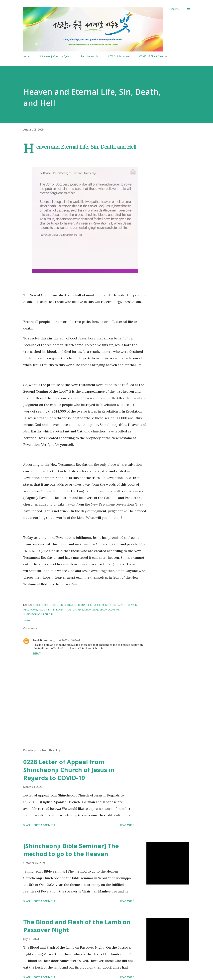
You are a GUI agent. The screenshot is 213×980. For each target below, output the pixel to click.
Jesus (42, 610)
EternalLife (84, 605)
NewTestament (56, 610)
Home (26, 56)
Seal (96, 610)
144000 (37, 605)
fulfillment (101, 605)
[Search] (175, 9)
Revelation (84, 610)
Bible (45, 605)
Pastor (71, 610)
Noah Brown (40, 640)
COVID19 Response (119, 56)
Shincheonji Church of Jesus (55, 56)
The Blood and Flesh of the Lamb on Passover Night (77, 926)
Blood (54, 605)
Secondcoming (109, 610)
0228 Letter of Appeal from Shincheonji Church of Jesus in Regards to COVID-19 (69, 770)
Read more (127, 825)
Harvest (122, 605)
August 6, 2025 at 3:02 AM (65, 640)
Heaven (132, 605)
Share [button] (27, 620)
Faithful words (90, 56)
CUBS (63, 605)
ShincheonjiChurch (36, 614)
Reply (37, 653)
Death (71, 605)
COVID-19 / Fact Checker (153, 56)
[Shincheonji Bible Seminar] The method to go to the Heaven (71, 850)
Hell (26, 610)
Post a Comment (45, 825)
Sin (51, 614)
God (112, 605)
